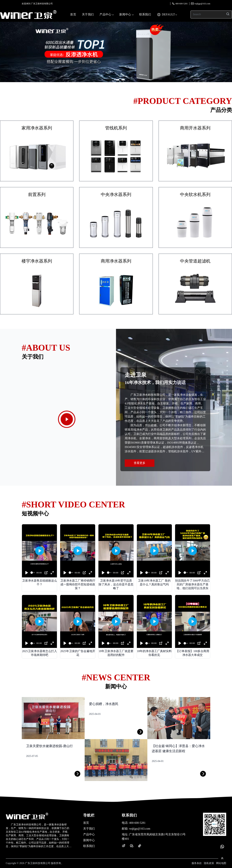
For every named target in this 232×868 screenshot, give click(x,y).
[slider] (33, 573)
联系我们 (145, 14)
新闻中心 (126, 14)
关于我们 (88, 14)
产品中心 (106, 14)
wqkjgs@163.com (201, 4)
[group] (116, 52)
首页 (73, 14)
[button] (111, 80)
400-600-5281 (180, 4)
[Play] (27, 573)
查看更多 (140, 463)
